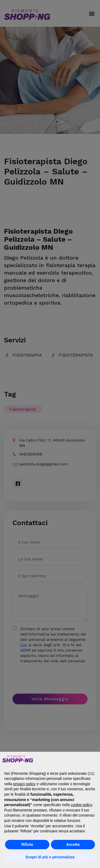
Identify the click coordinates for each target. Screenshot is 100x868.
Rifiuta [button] (27, 844)
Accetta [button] (73, 844)
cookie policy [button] (81, 805)
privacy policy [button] (24, 784)
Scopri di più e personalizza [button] (50, 857)
